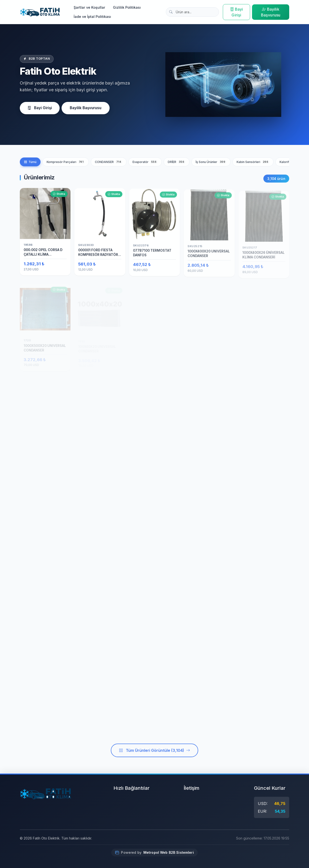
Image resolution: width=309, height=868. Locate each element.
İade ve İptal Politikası (92, 17)
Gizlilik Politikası (127, 7)
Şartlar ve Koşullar (89, 7)
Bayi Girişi (237, 12)
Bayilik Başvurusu (271, 12)
